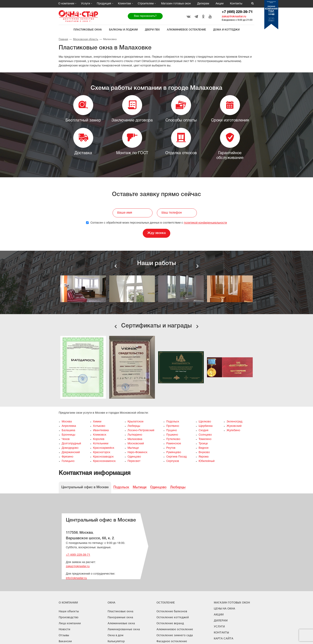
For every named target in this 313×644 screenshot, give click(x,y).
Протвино (173, 426)
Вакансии (65, 641)
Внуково (204, 452)
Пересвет (134, 461)
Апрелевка (69, 426)
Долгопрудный (71, 444)
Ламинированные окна (124, 629)
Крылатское (136, 422)
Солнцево (205, 435)
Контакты (236, 4)
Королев (99, 439)
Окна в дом (115, 635)
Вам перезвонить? (145, 16)
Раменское (174, 444)
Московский (136, 444)
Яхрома (204, 457)
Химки (97, 422)
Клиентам (124, 4)
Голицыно (68, 461)
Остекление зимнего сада (175, 635)
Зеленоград (234, 422)
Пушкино (172, 435)
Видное (204, 448)
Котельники (101, 444)
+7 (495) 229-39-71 (237, 12)
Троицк (203, 444)
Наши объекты (69, 611)
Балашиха (68, 430)
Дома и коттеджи (226, 30)
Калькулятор (116, 641)
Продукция (104, 4)
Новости (64, 629)
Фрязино (67, 457)
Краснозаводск (103, 457)
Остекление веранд (170, 623)
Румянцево (174, 452)
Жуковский (234, 426)
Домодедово (70, 448)
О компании (66, 4)
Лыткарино (135, 435)
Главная (63, 39)
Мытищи (133, 448)
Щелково (205, 422)
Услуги (86, 4)
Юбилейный (207, 461)
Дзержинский (71, 452)
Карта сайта (224, 638)
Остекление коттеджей (173, 617)
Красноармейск (104, 448)
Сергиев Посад (176, 457)
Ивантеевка (101, 430)
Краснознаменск (104, 461)
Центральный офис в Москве (85, 487)
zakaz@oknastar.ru (234, 17)
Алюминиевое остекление (186, 30)
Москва (67, 422)
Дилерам (203, 4)
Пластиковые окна (88, 30)
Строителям (146, 4)
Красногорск (102, 452)
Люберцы (134, 426)
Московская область (86, 39)
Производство (69, 617)
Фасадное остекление (172, 641)
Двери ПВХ (152, 30)
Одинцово (134, 457)
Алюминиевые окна (121, 623)
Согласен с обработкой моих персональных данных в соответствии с (156, 223)
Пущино (172, 430)
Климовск (100, 435)
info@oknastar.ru (76, 578)
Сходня (204, 430)
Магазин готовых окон (176, 4)
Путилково (173, 439)
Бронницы (68, 435)
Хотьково (99, 426)
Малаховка (135, 439)
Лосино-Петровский (141, 430)
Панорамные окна (120, 617)
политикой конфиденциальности (205, 223)
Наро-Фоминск (137, 452)
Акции (220, 4)
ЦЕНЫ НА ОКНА (224, 608)
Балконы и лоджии (123, 30)
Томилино (205, 439)
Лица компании (70, 623)
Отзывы (64, 635)
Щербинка (206, 426)
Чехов (66, 439)
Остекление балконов (172, 611)
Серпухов (173, 461)
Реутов (171, 448)
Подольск (173, 422)
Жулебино (233, 430)
